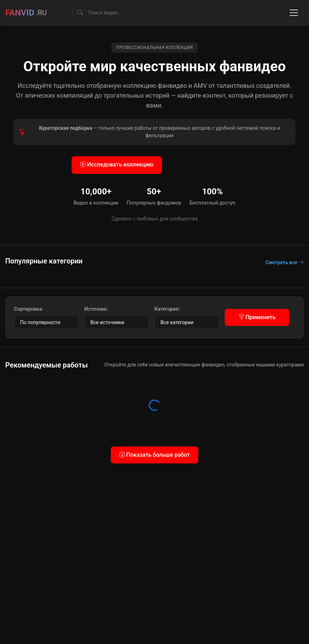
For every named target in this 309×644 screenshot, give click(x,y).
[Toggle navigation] (294, 13)
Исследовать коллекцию (117, 165)
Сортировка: (29, 309)
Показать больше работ (154, 455)
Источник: (96, 309)
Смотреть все (284, 263)
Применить (257, 317)
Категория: (167, 309)
